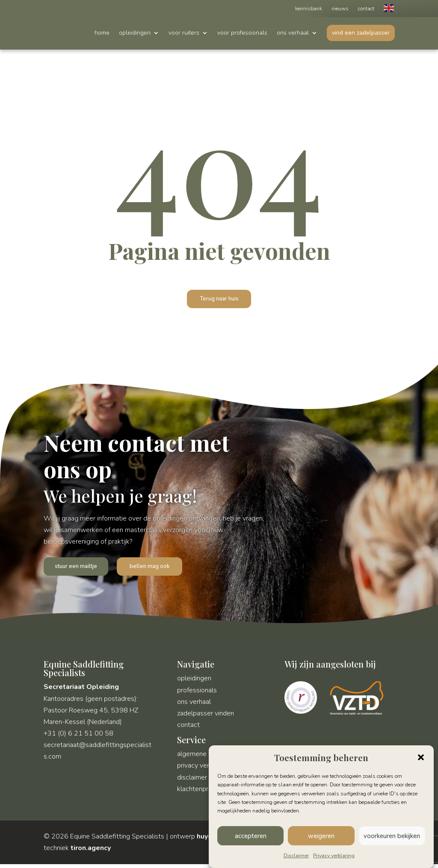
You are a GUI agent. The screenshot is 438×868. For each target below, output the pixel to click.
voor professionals (242, 33)
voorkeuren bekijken (392, 836)
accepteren (251, 836)
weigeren (321, 836)
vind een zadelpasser (361, 33)
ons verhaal (293, 33)
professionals (197, 694)
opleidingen (135, 33)
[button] (421, 757)
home (102, 33)
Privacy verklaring (334, 856)
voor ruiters (184, 33)
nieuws (340, 9)
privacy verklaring (203, 769)
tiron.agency (91, 852)
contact (366, 9)
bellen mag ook (157, 569)
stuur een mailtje (79, 569)
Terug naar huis (219, 300)
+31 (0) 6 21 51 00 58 (78, 737)
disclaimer (192, 781)
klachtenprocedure (205, 793)
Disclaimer (296, 856)
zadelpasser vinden (206, 717)
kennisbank (309, 9)
